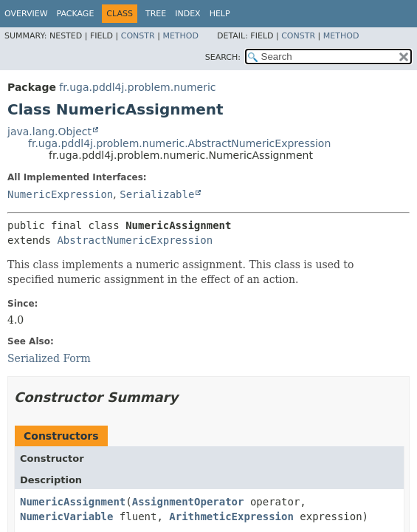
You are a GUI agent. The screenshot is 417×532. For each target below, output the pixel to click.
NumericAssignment (73, 502)
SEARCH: (223, 57)
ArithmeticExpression (231, 516)
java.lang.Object (49, 132)
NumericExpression (60, 194)
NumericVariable (66, 516)
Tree (156, 14)
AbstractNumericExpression (135, 240)
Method (180, 36)
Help (220, 14)
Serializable (157, 194)
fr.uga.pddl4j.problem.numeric (137, 87)
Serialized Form (49, 358)
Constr (138, 36)
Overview (26, 14)
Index (187, 14)
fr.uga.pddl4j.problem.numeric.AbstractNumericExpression (179, 143)
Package (76, 14)
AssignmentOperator (188, 502)
